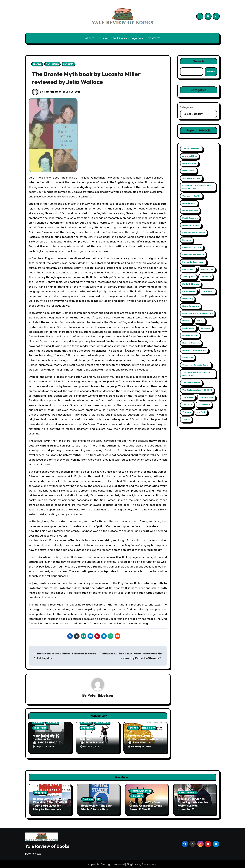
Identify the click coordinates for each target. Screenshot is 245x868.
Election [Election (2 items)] (187, 240)
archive (37, 64)
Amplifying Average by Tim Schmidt (98, 738)
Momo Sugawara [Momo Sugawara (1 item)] (191, 306)
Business (86, 723)
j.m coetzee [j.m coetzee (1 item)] (207, 269)
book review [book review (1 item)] (189, 171)
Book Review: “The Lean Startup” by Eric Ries (97, 806)
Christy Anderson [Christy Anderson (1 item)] (191, 178)
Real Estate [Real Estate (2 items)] (188, 328)
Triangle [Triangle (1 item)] (187, 412)
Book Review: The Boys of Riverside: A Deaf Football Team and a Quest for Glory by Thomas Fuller (50, 803)
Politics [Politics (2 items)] (186, 321)
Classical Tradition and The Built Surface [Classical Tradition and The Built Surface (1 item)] (196, 187)
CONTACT (154, 38)
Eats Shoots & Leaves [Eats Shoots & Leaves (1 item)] (194, 233)
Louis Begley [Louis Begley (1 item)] (189, 291)
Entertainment (188, 791)
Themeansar (149, 863)
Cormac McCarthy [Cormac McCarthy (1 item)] (191, 196)
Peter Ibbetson (53, 92)
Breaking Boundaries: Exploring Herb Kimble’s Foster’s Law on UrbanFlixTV (193, 803)
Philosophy (87, 728)
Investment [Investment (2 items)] (188, 269)
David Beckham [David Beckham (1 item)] (190, 211)
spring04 (68, 64)
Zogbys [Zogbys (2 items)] (186, 419)
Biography (40, 791)
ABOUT (90, 38)
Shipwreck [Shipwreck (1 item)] (188, 358)
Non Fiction (52, 64)
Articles (103, 38)
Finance (38, 723)
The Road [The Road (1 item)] (187, 405)
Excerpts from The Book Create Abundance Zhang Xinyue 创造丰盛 (146, 804)
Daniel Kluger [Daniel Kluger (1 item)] (189, 203)
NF (99, 798)
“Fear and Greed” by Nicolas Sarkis (46, 738)
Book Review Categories (127, 38)
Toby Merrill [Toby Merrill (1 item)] (204, 405)
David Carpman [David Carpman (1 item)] (190, 218)
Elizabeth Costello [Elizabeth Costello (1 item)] (192, 247)
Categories (186, 107)
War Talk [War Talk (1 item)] (201, 412)
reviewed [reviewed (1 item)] (205, 328)
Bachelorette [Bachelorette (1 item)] (189, 163)
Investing (52, 723)
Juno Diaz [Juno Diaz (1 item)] (206, 277)
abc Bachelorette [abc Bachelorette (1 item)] (191, 149)
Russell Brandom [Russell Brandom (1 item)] (191, 343)
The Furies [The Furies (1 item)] (188, 397)
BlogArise (132, 863)
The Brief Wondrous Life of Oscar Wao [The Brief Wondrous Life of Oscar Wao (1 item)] (196, 374)
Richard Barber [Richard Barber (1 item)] (190, 336)
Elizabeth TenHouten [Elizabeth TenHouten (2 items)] (193, 255)
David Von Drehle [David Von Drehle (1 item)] (191, 225)
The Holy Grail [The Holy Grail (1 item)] (206, 397)
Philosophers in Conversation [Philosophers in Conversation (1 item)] (197, 313)
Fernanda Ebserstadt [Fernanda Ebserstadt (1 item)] (193, 262)
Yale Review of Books (47, 845)
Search (199, 61)
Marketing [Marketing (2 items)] (187, 299)
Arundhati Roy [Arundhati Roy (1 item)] (190, 156)
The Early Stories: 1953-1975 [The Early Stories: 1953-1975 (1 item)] (197, 390)
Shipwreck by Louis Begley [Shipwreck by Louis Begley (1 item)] (196, 365)
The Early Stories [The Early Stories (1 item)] (191, 383)
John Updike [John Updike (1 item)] (189, 277)
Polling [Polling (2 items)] (200, 321)
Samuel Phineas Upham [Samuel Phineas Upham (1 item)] (194, 350)
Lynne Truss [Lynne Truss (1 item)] (208, 291)
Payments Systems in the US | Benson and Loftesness (145, 738)
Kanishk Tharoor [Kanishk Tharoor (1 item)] (191, 284)
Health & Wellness (141, 790)
